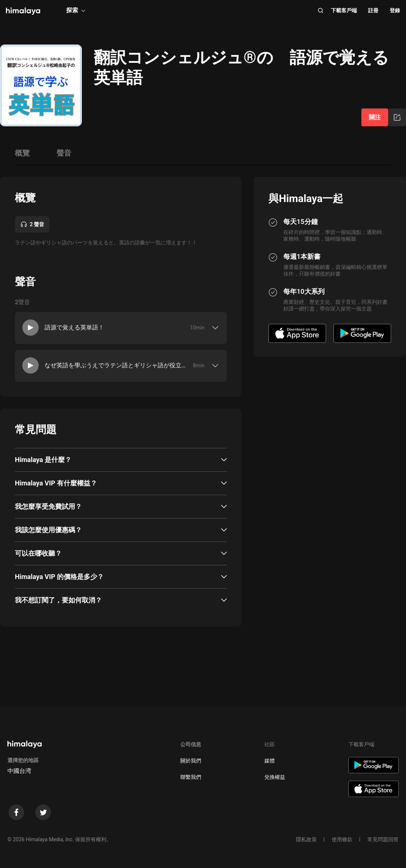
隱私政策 (306, 839)
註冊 (373, 10)
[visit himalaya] (23, 11)
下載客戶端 (344, 10)
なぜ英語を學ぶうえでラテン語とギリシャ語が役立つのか (116, 365)
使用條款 (342, 839)
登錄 (395, 10)
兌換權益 (275, 777)
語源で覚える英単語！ (74, 327)
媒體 (270, 761)
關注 (375, 117)
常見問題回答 (383, 839)
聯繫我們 (191, 777)
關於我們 (191, 761)
